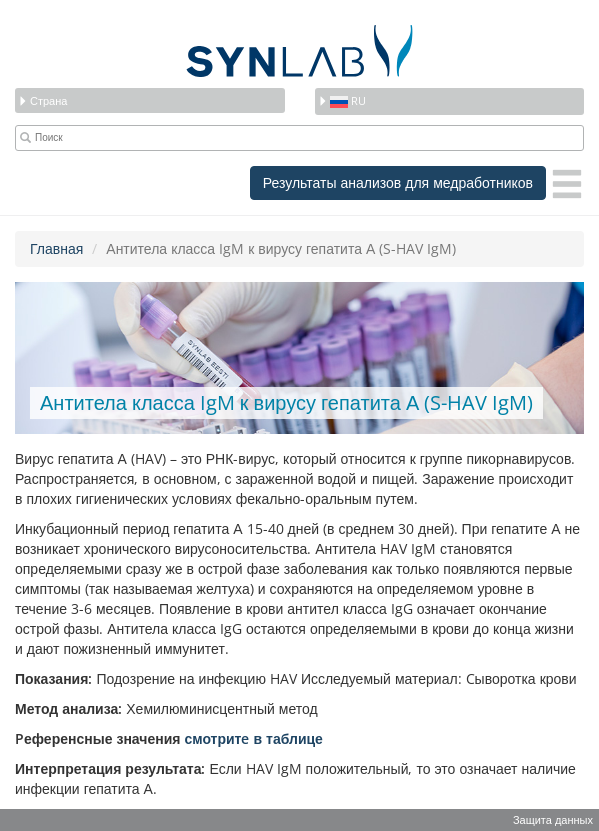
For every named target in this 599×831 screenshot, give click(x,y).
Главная (56, 248)
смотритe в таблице (253, 738)
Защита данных (553, 819)
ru (342, 100)
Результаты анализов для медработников (398, 182)
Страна (42, 100)
